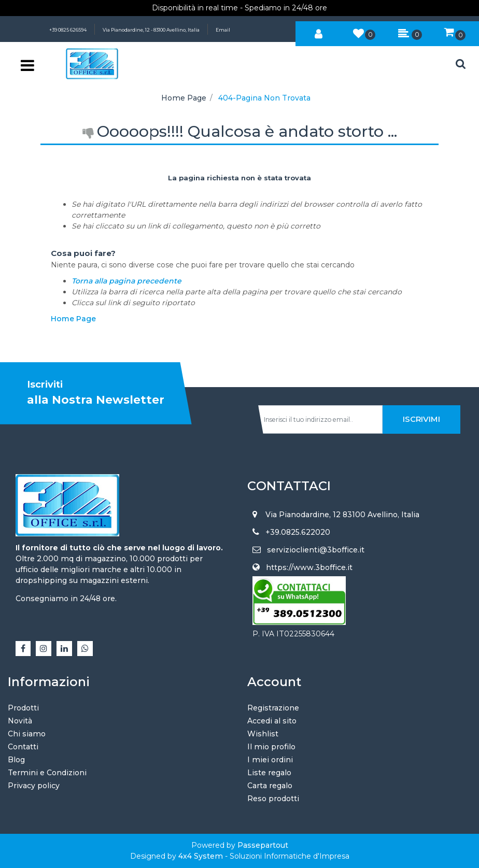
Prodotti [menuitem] (23, 708)
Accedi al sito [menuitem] (272, 721)
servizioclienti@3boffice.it (316, 550)
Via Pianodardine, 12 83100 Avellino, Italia (342, 515)
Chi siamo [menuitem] (27, 734)
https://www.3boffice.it (309, 567)
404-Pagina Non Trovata (264, 98)
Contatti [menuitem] (23, 747)
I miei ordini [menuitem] (270, 760)
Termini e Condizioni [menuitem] (47, 773)
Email (223, 30)
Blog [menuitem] (16, 760)
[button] (421, 419)
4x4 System (201, 856)
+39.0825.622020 (298, 532)
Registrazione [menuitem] (273, 708)
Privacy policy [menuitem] (34, 786)
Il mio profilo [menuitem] (271, 747)
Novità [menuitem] (20, 721)
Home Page (184, 98)
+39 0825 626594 (68, 30)
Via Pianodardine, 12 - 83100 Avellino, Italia (151, 30)
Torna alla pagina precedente (126, 281)
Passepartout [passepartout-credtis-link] (263, 845)
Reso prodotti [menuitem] (273, 799)
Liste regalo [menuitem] (269, 773)
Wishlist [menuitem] (263, 734)
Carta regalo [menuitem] (270, 786)
